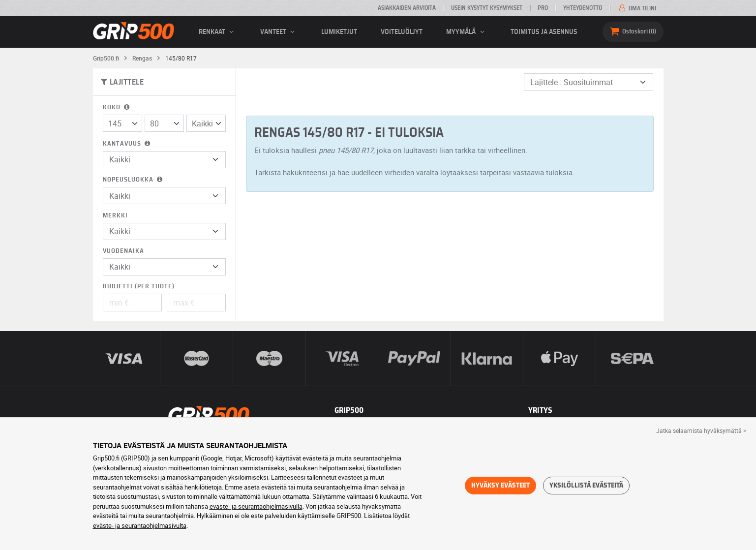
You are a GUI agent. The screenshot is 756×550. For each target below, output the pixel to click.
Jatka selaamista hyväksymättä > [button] (701, 430)
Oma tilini (637, 8)
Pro (543, 8)
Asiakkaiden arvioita (407, 8)
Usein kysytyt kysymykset (487, 8)
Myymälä (467, 32)
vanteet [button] (279, 32)
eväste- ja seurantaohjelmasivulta (140, 525)
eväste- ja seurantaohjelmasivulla (256, 506)
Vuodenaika (123, 251)
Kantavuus (127, 144)
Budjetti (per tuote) (139, 287)
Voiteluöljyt (402, 32)
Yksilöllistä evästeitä (586, 486)
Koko (117, 107)
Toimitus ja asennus (544, 32)
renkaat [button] (218, 32)
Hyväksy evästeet (500, 486)
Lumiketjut (339, 32)
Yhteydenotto (583, 8)
